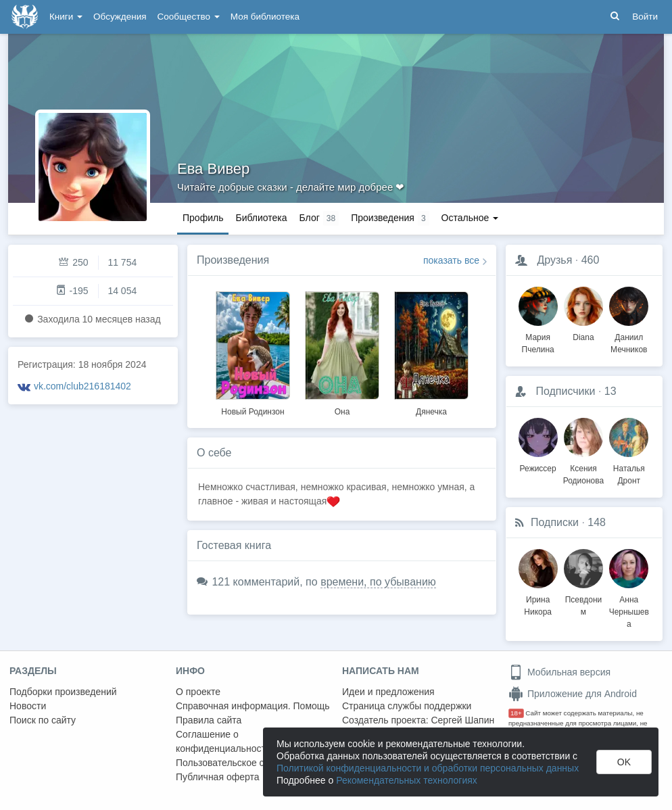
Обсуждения (120, 17)
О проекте (198, 692)
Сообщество (189, 17)
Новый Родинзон (253, 412)
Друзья (554, 260)
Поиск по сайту (43, 720)
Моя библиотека (265, 17)
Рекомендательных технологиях (407, 780)
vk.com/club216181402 (82, 386)
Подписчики (565, 391)
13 (610, 391)
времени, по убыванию (378, 582)
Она (342, 412)
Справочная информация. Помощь (253, 706)
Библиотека (261, 218)
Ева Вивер (213, 169)
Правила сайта (209, 720)
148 (597, 522)
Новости (28, 706)
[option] (253, 352)
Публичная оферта (218, 777)
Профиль (203, 218)
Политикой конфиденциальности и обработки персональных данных (428, 768)
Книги (66, 17)
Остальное (470, 218)
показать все (451, 260)
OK (624, 762)
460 (591, 260)
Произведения (233, 260)
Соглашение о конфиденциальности (223, 741)
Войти (645, 17)
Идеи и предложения (388, 692)
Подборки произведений (63, 692)
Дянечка (431, 412)
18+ (516, 713)
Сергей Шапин (462, 720)
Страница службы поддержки (407, 706)
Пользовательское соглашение (244, 763)
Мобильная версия (559, 672)
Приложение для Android (573, 694)
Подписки (555, 522)
